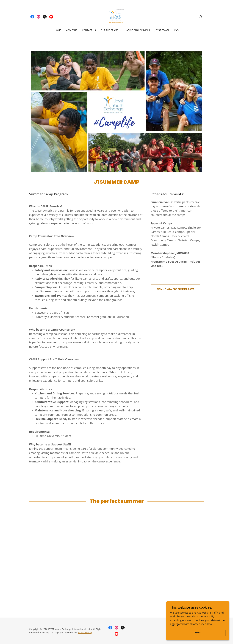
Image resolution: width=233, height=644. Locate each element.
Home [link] (58, 30)
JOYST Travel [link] (162, 30)
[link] (32, 17)
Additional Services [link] (138, 30)
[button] (201, 17)
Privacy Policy (85, 632)
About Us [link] (72, 30)
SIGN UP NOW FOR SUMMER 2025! (175, 289)
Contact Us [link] (89, 30)
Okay (198, 633)
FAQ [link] (176, 30)
